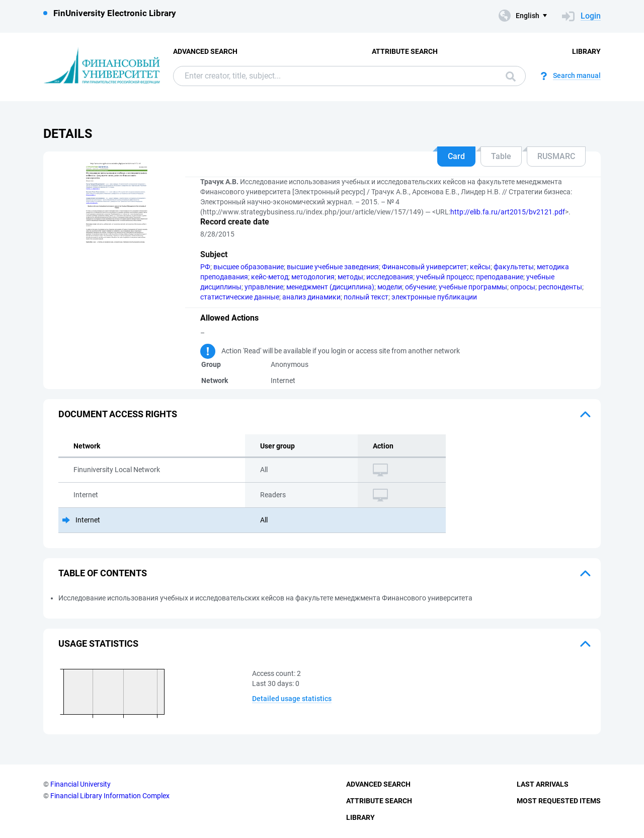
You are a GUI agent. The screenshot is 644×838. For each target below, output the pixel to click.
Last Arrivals (543, 784)
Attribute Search (405, 51)
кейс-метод (270, 277)
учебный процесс (445, 277)
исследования (390, 277)
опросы (523, 287)
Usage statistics (98, 643)
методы (350, 277)
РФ (205, 267)
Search (511, 77)
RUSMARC (556, 156)
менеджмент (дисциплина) (330, 287)
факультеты (514, 267)
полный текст (366, 297)
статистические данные (240, 297)
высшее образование (249, 267)
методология (313, 277)
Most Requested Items (559, 801)
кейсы (480, 267)
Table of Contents (103, 573)
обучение (420, 287)
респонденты (560, 287)
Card (456, 156)
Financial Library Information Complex (110, 796)
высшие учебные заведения (333, 267)
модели (390, 287)
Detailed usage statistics (292, 699)
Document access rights (118, 414)
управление (264, 287)
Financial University (80, 784)
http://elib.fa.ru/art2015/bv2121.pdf (508, 212)
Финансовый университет (424, 267)
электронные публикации (434, 297)
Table (501, 156)
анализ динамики (311, 297)
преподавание (500, 277)
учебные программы (473, 287)
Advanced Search (205, 51)
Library (586, 51)
